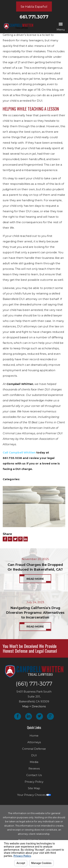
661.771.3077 (34, 17)
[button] (61, 27)
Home (34, 738)
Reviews (34, 770)
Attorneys (34, 744)
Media (34, 764)
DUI (34, 757)
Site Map (34, 790)
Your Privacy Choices (34, 797)
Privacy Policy (34, 784)
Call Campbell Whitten (19, 452)
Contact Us (34, 777)
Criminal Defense (34, 751)
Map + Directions (34, 709)
